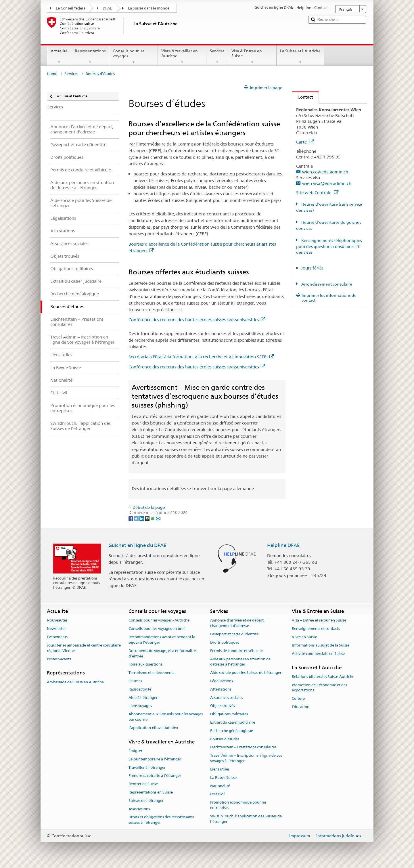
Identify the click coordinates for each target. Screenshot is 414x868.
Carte (305, 142)
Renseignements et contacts (316, 629)
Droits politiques (225, 642)
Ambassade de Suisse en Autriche (75, 682)
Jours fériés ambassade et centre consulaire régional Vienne (84, 648)
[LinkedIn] (142, 518)
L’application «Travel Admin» (153, 728)
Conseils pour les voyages (134, 56)
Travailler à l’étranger (147, 767)
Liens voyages (140, 706)
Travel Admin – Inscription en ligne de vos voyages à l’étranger (246, 758)
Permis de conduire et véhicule (236, 651)
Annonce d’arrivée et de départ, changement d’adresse (237, 623)
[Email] (158, 518)
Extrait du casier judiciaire (233, 722)
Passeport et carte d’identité (234, 634)
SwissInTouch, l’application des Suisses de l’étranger (246, 819)
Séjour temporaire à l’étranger (155, 759)
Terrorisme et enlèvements (151, 673)
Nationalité (220, 786)
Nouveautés (57, 621)
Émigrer (135, 751)
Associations (139, 809)
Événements (57, 637)
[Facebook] (131, 518)
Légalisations (222, 681)
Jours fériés (312, 268)
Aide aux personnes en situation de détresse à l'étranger (240, 662)
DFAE (107, 8)
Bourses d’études (225, 739)
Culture (298, 698)
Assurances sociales (227, 698)
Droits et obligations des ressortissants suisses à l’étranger (161, 820)
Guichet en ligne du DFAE (137, 545)
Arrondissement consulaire (326, 284)
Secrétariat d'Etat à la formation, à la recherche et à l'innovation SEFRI (201, 357)
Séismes (135, 681)
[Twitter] (137, 518)
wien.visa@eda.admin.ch (327, 183)
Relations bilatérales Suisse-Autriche (323, 677)
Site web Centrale (317, 193)
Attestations (221, 689)
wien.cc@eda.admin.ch (325, 172)
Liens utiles (220, 769)
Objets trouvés (223, 706)
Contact (303, 97)
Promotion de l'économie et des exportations (319, 688)
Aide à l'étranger (143, 698)
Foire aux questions (145, 665)
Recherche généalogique (232, 731)
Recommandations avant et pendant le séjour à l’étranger (162, 640)
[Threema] (148, 518)
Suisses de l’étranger (146, 801)
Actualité (59, 56)
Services (217, 56)
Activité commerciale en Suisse (318, 654)
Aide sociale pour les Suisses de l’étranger (246, 673)
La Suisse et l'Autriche (300, 56)
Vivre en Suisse (304, 637)
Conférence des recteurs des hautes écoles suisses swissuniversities (197, 320)
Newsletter (56, 629)
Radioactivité (140, 689)
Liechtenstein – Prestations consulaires (243, 747)
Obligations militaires (229, 714)
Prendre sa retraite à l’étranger (155, 776)
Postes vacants (59, 659)
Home (52, 74)
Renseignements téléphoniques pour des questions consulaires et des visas (329, 246)
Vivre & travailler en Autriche (182, 56)
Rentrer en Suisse (143, 784)
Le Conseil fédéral (71, 8)
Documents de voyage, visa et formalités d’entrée (163, 653)
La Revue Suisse (223, 778)
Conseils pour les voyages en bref (157, 629)
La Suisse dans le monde (149, 8)
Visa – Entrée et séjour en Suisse (319, 621)
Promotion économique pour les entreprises (238, 805)
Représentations (90, 56)
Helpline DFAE (283, 545)
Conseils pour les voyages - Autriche (159, 621)
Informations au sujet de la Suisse (321, 645)
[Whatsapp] (153, 518)
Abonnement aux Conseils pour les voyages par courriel (166, 717)
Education (301, 707)
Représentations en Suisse (151, 792)
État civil (217, 794)
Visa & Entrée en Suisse (252, 56)
